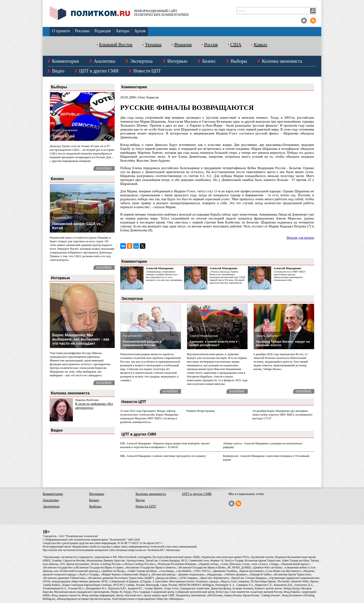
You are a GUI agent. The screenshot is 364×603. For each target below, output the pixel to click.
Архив (140, 31)
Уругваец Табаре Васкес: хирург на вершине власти (283, 343)
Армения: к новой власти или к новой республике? (213, 343)
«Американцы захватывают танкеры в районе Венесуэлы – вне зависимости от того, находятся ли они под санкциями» (164, 276)
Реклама (82, 31)
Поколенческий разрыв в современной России (142, 343)
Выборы (239, 61)
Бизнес (209, 61)
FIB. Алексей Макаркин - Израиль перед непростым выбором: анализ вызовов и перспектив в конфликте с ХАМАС (165, 445)
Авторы (122, 31)
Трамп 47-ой (63, 136)
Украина (153, 45)
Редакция (102, 31)
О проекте (61, 31)
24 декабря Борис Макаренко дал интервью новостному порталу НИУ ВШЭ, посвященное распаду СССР (283, 415)
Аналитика (105, 61)
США (236, 45)
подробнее (104, 168)
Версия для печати (300, 238)
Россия (211, 45)
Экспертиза (141, 61)
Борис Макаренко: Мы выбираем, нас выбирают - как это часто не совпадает (81, 339)
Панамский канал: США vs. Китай (77, 226)
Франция (183, 45)
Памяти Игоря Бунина (201, 411)
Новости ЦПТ (147, 71)
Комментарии (65, 61)
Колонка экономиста (282, 61)
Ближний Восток (116, 45)
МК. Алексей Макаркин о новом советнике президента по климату (163, 456)
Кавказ (260, 45)
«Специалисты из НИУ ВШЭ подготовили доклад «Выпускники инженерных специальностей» (289, 276)
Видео (58, 71)
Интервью (177, 61)
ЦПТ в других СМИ (99, 71)
